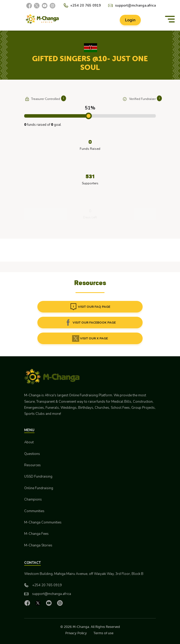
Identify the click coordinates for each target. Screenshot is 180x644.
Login (130, 20)
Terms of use (103, 633)
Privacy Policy (76, 633)
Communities (34, 511)
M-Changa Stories (38, 545)
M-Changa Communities (43, 522)
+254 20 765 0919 (86, 6)
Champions (33, 499)
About (29, 442)
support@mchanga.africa (135, 6)
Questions (32, 454)
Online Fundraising (39, 488)
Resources (32, 465)
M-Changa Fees (36, 534)
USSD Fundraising (38, 477)
